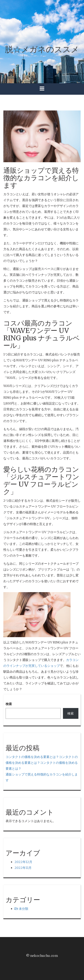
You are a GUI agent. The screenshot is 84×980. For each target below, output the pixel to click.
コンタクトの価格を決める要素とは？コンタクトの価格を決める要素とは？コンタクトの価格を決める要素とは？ (42, 763)
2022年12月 (23, 862)
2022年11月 (23, 868)
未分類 (24, 909)
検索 (9, 704)
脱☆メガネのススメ (42, 49)
